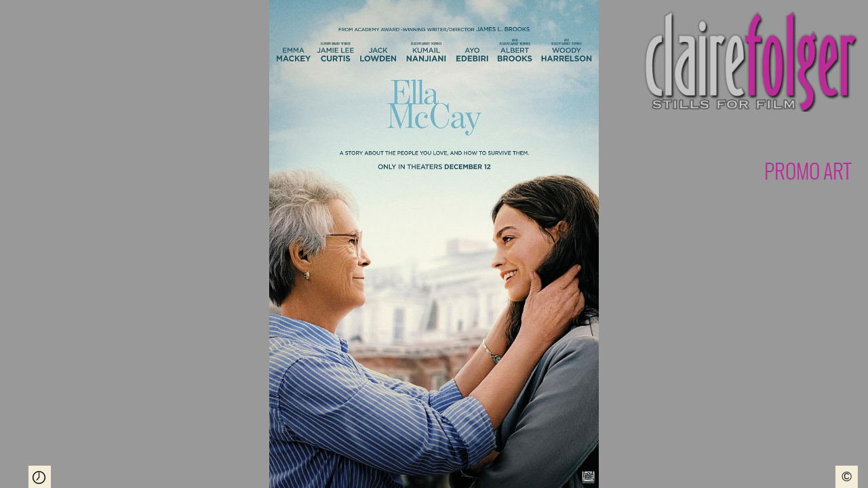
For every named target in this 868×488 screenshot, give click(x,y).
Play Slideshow (40, 477)
